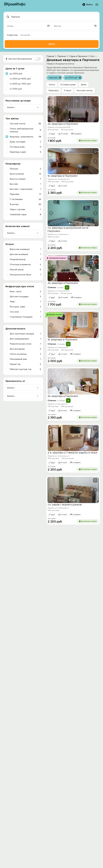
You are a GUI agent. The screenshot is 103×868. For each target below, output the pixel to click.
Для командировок (25, 339)
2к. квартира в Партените (63, 124)
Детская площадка (25, 297)
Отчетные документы (25, 264)
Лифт (25, 302)
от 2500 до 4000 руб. (20, 79)
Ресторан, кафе (25, 307)
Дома (84, 85)
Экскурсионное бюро (25, 275)
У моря (68, 90)
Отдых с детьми (25, 209)
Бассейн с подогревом (25, 189)
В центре (25, 204)
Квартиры (54, 90)
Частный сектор (25, 124)
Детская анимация (25, 254)
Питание (25, 169)
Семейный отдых (25, 214)
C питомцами (25, 199)
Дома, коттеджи (25, 142)
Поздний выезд (25, 259)
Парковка (25, 194)
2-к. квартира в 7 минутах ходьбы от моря (72, 453)
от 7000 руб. (16, 89)
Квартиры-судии (25, 152)
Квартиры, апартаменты (25, 137)
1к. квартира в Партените (62, 176)
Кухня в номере (25, 179)
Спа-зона (25, 312)
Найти (52, 44)
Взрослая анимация (25, 249)
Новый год (25, 364)
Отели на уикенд (25, 354)
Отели (52, 85)
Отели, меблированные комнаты (25, 130)
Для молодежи (25, 349)
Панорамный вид (25, 359)
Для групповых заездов (25, 334)
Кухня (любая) (25, 174)
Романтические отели (25, 344)
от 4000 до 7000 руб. (20, 84)
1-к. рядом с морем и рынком (65, 505)
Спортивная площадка (25, 317)
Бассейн (25, 184)
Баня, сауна (25, 291)
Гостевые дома (25, 147)
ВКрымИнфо (15, 4)
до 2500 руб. (16, 74)
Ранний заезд (25, 270)
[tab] (69, 119)
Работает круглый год (25, 369)
